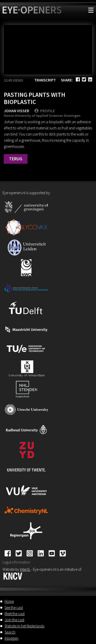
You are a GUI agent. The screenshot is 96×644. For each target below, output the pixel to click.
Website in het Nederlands (24, 626)
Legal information (16, 562)
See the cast (14, 607)
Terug (16, 159)
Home (9, 601)
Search (10, 632)
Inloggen (12, 638)
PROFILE (45, 111)
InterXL (25, 569)
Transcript (45, 80)
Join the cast (14, 620)
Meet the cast (15, 614)
